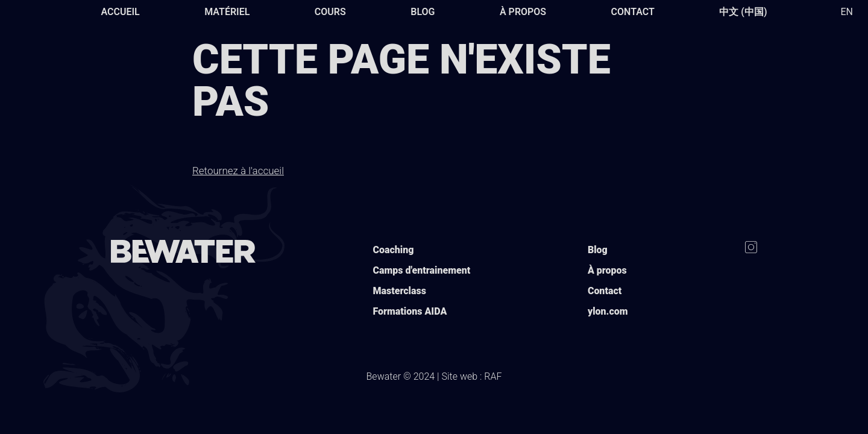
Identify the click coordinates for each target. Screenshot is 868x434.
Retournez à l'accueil (238, 171)
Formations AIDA (410, 311)
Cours (330, 12)
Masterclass (399, 291)
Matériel (227, 12)
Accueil (120, 12)
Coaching (393, 250)
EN (847, 12)
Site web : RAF (472, 376)
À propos (523, 12)
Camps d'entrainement (421, 270)
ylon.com (608, 311)
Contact (633, 12)
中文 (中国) (743, 12)
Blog (423, 12)
